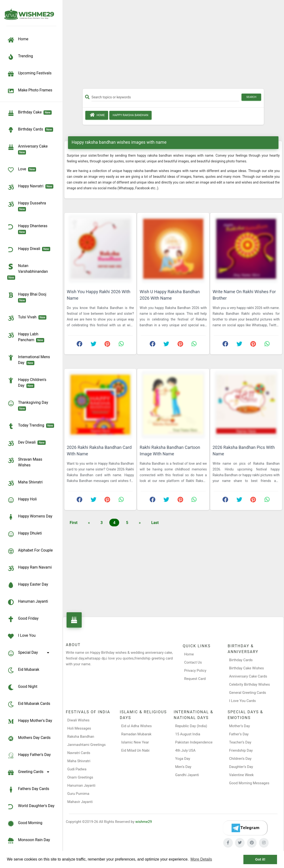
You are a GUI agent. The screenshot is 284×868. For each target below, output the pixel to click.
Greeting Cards (29, 773)
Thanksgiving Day (29, 405)
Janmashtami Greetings (86, 745)
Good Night (22, 687)
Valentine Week (241, 775)
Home (97, 115)
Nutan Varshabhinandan (28, 271)
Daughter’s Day (241, 767)
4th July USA (185, 750)
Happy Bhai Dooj (28, 297)
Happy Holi (22, 500)
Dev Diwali (26, 443)
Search (251, 97)
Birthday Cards (241, 660)
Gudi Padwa (77, 769)
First (74, 523)
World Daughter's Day (31, 807)
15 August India (188, 734)
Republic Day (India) (191, 726)
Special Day (29, 653)
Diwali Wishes (78, 720)
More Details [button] (201, 859)
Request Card (195, 679)
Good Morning (25, 824)
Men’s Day (183, 767)
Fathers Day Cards (28, 790)
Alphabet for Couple (30, 551)
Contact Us (193, 662)
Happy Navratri (30, 187)
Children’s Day (240, 759)
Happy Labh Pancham (26, 337)
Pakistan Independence (194, 742)
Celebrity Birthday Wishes (250, 684)
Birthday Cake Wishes (247, 668)
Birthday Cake (29, 113)
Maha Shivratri (25, 483)
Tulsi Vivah (27, 318)
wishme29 (144, 822)
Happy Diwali (29, 250)
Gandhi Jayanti (187, 775)
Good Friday (23, 619)
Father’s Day (239, 734)
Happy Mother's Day (30, 721)
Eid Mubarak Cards (29, 704)
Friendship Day (241, 750)
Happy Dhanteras (28, 229)
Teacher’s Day (240, 742)
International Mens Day (29, 360)
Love (22, 170)
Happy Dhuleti (25, 534)
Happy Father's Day (29, 755)
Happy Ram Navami (29, 568)
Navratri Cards (79, 753)
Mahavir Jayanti (80, 802)
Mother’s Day (240, 726)
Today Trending (31, 426)
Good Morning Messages (249, 783)
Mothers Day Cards (29, 738)
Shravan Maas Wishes (25, 462)
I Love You (21, 636)
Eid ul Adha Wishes (137, 726)
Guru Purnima (78, 794)
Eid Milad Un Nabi (136, 750)
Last (155, 523)
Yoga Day (183, 759)
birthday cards (30, 130)
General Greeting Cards (248, 693)
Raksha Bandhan (81, 737)
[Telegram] (245, 828)
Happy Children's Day (27, 382)
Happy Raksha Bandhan (130, 115)
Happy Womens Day (30, 517)
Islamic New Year (135, 742)
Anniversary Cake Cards (248, 676)
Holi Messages (79, 728)
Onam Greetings (80, 777)
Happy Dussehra (28, 206)
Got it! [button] (260, 859)
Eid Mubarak (23, 670)
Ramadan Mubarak (136, 734)
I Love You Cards (243, 701)
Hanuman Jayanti (28, 602)
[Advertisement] (173, 46)
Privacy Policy (195, 671)
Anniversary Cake (28, 149)
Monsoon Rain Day (29, 841)
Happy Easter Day (28, 585)
